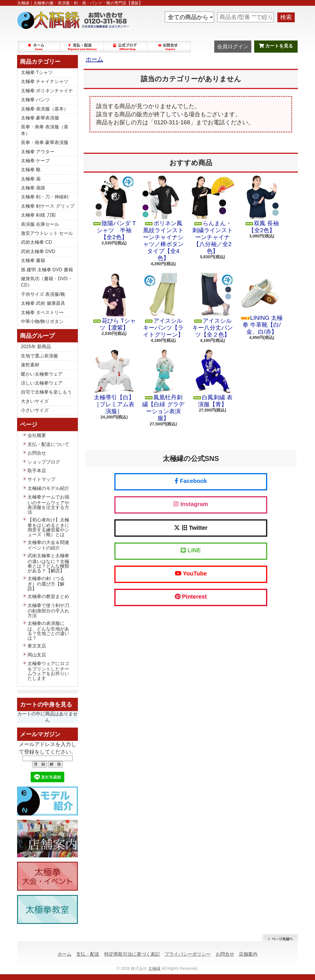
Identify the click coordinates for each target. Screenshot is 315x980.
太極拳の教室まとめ (48, 596)
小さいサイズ (35, 410)
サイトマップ (41, 479)
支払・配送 (88, 954)
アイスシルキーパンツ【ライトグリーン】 (163, 305)
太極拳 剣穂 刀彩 (38, 215)
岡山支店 (37, 655)
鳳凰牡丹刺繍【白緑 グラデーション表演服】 (163, 385)
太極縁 (154, 968)
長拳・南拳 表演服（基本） (45, 130)
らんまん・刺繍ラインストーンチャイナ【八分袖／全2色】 (213, 215)
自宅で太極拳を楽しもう (46, 392)
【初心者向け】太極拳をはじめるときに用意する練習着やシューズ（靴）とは (48, 527)
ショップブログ (126, 47)
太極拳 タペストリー (42, 312)
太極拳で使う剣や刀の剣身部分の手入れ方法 (48, 610)
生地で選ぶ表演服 (39, 356)
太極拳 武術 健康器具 (43, 303)
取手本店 (37, 471)
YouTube (191, 573)
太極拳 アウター (38, 152)
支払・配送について (83, 47)
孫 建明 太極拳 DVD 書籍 (47, 270)
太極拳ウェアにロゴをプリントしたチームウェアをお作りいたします (48, 671)
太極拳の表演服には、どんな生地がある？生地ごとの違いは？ (48, 631)
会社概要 (37, 435)
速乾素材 (30, 365)
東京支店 (37, 646)
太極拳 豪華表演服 (40, 118)
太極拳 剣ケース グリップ (48, 206)
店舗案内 (248, 954)
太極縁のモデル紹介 (48, 488)
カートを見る (276, 46)
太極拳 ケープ (35, 161)
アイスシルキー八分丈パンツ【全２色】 (213, 305)
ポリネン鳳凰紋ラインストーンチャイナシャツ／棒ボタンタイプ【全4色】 (163, 218)
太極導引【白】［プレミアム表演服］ (114, 382)
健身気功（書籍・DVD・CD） (47, 282)
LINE (191, 550)
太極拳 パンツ (35, 100)
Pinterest (191, 597)
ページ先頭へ (280, 938)
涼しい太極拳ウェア (42, 383)
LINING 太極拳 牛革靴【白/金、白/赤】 (262, 304)
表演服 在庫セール (40, 224)
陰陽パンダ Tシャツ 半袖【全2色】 (114, 208)
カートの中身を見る (46, 704)
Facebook (191, 481)
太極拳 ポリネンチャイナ (47, 91)
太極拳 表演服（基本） (45, 109)
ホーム (39, 47)
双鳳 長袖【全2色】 (262, 204)
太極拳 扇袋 (33, 188)
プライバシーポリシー (188, 954)
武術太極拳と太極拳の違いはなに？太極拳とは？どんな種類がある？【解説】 (48, 563)
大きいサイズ (35, 401)
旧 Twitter (191, 528)
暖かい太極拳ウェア (42, 374)
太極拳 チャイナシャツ (45, 81)
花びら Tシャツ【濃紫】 (114, 302)
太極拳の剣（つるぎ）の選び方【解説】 (46, 584)
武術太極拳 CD (36, 242)
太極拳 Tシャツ (37, 72)
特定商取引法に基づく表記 (132, 954)
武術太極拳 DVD (38, 251)
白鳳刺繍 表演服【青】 (213, 379)
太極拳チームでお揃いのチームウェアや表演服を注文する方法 (48, 504)
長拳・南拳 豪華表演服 (45, 142)
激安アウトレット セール (47, 233)
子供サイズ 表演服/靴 (43, 294)
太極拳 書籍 (33, 260)
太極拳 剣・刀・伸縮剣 (45, 197)
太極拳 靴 (31, 170)
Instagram (191, 504)
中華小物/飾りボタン (42, 321)
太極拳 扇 (31, 179)
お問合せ (169, 47)
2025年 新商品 (36, 347)
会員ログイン (233, 47)
